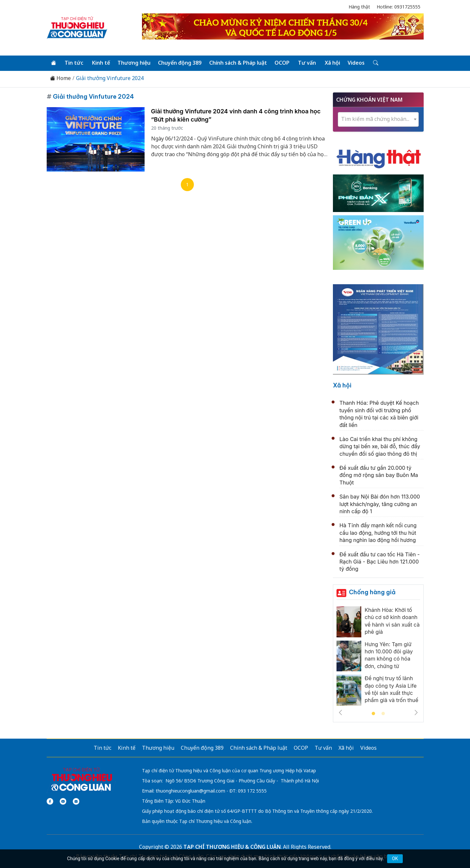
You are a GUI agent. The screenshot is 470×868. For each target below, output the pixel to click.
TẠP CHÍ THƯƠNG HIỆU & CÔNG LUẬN (232, 846)
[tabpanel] (378, 658)
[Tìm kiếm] (374, 63)
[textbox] (378, 119)
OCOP (281, 63)
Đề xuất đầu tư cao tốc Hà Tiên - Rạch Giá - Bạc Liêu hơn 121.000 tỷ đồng (380, 561)
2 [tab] (383, 713)
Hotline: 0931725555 (399, 7)
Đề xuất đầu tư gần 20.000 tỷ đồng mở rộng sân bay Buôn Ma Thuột (379, 475)
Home (60, 78)
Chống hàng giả (372, 592)
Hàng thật (359, 7)
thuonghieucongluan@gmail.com (190, 790)
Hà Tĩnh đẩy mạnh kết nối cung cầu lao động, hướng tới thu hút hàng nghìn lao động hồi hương (378, 533)
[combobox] (378, 119)
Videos (355, 63)
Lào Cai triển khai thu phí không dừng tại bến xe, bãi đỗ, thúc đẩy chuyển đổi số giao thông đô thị (380, 446)
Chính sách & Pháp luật (237, 63)
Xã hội (331, 63)
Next (416, 712)
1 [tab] (373, 713)
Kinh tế (101, 63)
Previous (340, 712)
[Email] (76, 801)
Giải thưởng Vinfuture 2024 (110, 78)
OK (395, 859)
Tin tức (74, 63)
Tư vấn (306, 63)
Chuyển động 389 (179, 63)
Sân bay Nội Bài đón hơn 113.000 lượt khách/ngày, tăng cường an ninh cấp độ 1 (380, 504)
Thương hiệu (134, 63)
